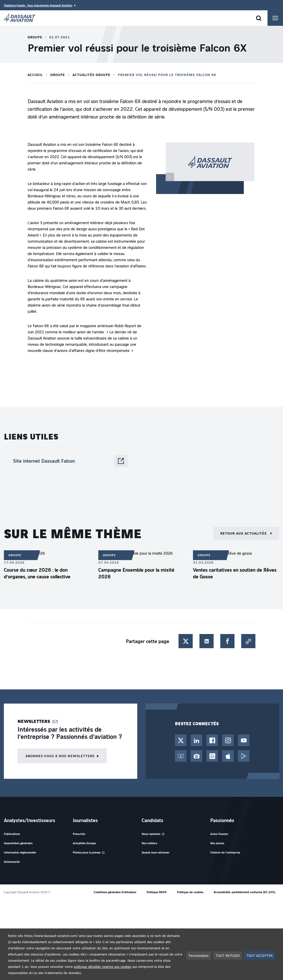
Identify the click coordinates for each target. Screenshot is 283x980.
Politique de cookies (190, 892)
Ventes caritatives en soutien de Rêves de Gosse (235, 573)
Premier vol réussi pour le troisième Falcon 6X (167, 75)
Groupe (58, 75)
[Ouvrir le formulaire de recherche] (258, 18)
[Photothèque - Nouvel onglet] (196, 756)
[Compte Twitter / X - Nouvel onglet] (181, 740)
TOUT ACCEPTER (260, 955)
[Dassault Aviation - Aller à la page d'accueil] (20, 18)
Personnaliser (199, 955)
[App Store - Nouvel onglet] (228, 756)
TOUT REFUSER (228, 955)
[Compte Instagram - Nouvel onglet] (228, 740)
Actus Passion (219, 834)
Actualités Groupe (91, 75)
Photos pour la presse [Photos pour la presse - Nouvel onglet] (87, 852)
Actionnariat (12, 862)
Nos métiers (149, 843)
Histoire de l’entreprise (225, 852)
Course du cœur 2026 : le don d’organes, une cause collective (37, 573)
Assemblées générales (18, 843)
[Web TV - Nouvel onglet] (181, 756)
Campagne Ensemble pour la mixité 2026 (136, 573)
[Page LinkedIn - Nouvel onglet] (196, 740)
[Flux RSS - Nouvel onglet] (212, 756)
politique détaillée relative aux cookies (103, 966)
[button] (205, 168)
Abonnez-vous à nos (60, 756)
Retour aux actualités (244, 533)
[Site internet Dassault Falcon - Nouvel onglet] (71, 461)
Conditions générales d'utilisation (115, 892)
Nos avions (217, 843)
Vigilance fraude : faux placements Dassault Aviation (38, 5)
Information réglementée (20, 852)
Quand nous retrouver (156, 852)
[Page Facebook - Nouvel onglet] (212, 740)
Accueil (35, 75)
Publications (12, 834)
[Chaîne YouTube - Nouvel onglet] (244, 740)
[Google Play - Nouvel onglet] (244, 756)
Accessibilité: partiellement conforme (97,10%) (244, 892)
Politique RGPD (157, 892)
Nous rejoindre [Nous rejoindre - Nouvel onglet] (151, 834)
